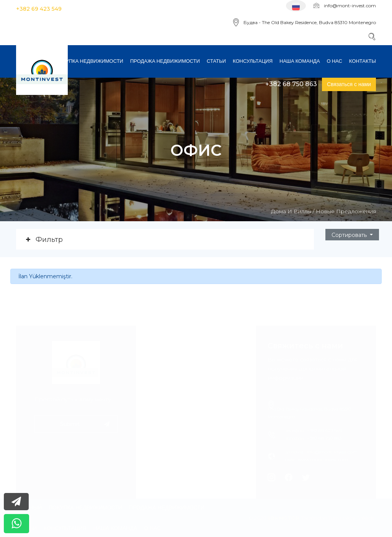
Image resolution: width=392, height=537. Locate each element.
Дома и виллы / (293, 211)
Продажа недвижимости (165, 61)
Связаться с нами (349, 84)
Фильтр (49, 240)
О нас (335, 61)
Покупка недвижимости (89, 61)
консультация (253, 61)
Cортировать (350, 235)
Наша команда (300, 61)
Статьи (216, 61)
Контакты (363, 61)
